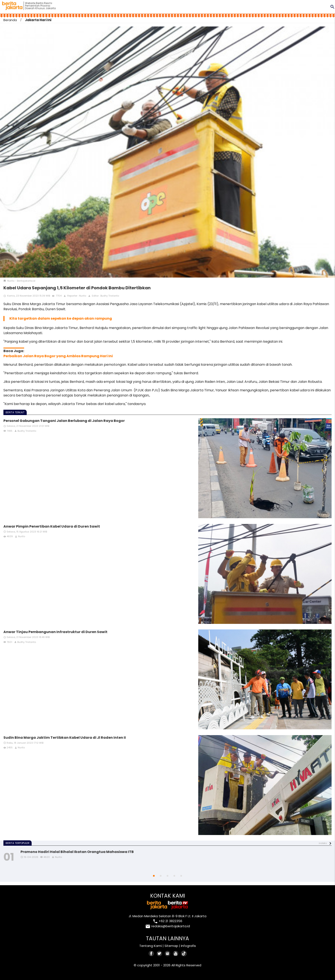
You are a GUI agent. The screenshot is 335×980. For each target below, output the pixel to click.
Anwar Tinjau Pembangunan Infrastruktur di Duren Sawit (55, 632)
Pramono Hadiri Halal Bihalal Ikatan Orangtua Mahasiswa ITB (77, 852)
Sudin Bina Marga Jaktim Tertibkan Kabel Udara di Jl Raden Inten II (65, 738)
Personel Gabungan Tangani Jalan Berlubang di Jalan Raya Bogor (64, 421)
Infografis (188, 946)
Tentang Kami (151, 946)
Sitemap (171, 946)
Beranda (10, 20)
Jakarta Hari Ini (38, 20)
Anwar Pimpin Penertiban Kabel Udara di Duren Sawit (52, 526)
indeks (323, 843)
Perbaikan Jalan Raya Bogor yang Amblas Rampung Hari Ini (58, 356)
